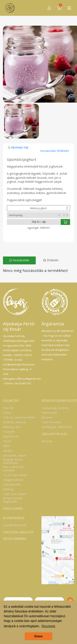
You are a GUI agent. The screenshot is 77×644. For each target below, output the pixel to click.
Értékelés (63, 151)
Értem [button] (39, 636)
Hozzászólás (48, 151)
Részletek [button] (48, 626)
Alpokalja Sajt (20, 147)
